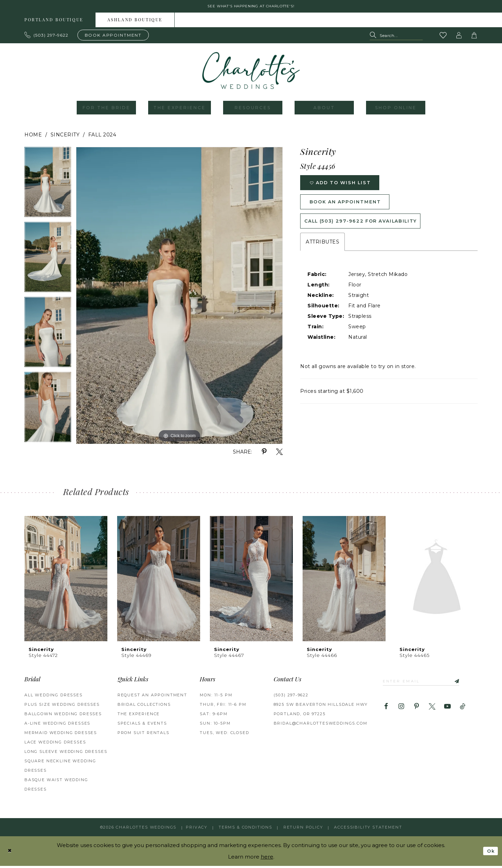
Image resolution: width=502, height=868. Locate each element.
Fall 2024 (102, 137)
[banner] (251, 73)
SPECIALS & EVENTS (142, 726)
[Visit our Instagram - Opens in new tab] (401, 711)
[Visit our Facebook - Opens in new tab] (386, 711)
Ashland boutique (135, 23)
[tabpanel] (48, 187)
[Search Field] (396, 38)
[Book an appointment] (113, 37)
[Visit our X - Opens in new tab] (432, 711)
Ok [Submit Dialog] (490, 853)
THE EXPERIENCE (139, 716)
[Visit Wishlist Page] (443, 38)
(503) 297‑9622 (291, 697)
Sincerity (65, 137)
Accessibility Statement (368, 830)
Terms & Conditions (245, 830)
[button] (459, 38)
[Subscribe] (469, 684)
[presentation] (66, 581)
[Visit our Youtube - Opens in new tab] (447, 711)
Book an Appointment (353, 210)
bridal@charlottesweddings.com (321, 726)
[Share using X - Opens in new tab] (279, 454)
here (267, 859)
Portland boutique (54, 23)
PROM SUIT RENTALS (143, 735)
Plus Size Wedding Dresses (62, 707)
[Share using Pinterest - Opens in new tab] (264, 454)
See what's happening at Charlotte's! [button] (251, 8)
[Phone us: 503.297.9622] (47, 37)
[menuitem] (54, 22)
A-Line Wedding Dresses (57, 726)
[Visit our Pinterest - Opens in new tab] (417, 711)
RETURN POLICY (303, 830)
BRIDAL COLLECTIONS (144, 707)
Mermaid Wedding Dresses (61, 735)
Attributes (322, 255)
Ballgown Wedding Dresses (63, 716)
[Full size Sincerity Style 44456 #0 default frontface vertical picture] (179, 298)
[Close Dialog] (11, 853)
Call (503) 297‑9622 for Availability (371, 233)
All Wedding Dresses (54, 697)
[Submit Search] (375, 38)
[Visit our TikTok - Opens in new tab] (463, 711)
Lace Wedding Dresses (55, 744)
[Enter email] (428, 684)
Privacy (197, 830)
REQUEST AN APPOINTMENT (152, 697)
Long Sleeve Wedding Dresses (66, 754)
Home (33, 137)
